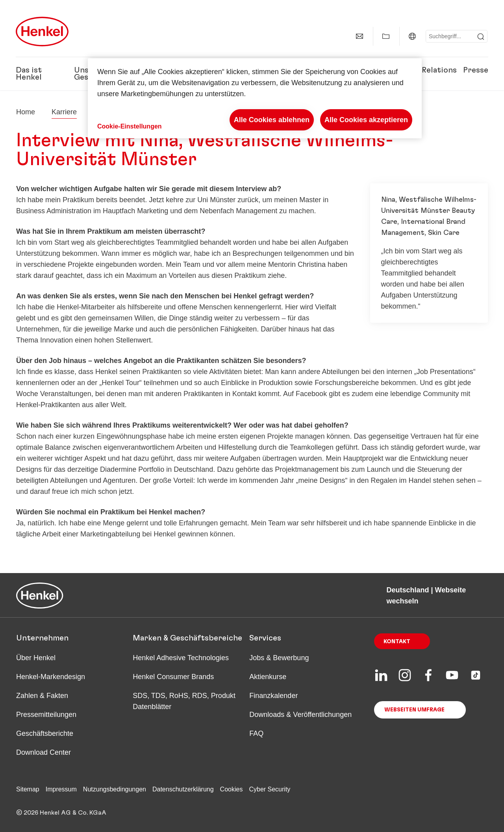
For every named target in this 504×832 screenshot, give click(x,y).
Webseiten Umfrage (414, 710)
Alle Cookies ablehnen (272, 120)
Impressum (61, 789)
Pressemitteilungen (46, 715)
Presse (476, 70)
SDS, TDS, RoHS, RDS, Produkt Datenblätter (184, 701)
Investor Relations (422, 70)
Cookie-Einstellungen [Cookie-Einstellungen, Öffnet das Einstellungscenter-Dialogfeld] (130, 126)
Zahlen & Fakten (42, 696)
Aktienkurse (268, 677)
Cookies (232, 789)
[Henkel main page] (42, 32)
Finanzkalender (273, 696)
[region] (255, 98)
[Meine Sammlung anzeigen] (386, 36)
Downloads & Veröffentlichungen (300, 715)
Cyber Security (270, 789)
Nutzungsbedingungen (115, 789)
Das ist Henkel (29, 74)
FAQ (256, 733)
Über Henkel (36, 658)
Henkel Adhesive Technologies (181, 658)
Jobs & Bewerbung (279, 658)
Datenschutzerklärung (183, 789)
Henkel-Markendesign (51, 677)
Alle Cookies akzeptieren (366, 120)
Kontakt (397, 642)
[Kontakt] (359, 36)
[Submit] (481, 37)
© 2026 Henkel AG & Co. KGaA (61, 813)
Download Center (44, 752)
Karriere (64, 112)
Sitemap (28, 789)
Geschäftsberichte (45, 733)
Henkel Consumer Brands (173, 677)
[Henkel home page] (26, 112)
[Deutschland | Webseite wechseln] (412, 36)
